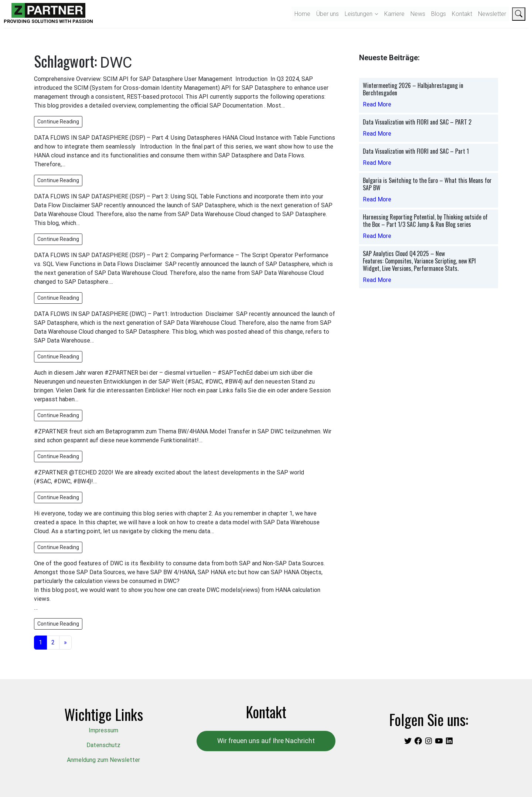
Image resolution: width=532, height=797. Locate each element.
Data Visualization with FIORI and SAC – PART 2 (417, 122)
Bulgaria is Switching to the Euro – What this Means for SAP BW (427, 184)
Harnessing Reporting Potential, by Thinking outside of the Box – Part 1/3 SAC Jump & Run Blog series (425, 221)
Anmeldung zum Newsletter (103, 760)
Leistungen (359, 14)
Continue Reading (58, 122)
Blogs (439, 14)
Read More (377, 104)
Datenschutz (103, 745)
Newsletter (492, 14)
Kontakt (462, 14)
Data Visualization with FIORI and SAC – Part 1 (416, 151)
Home (302, 14)
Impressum (103, 730)
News (418, 14)
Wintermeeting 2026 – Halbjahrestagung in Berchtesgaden (413, 89)
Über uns (328, 14)
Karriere (394, 14)
